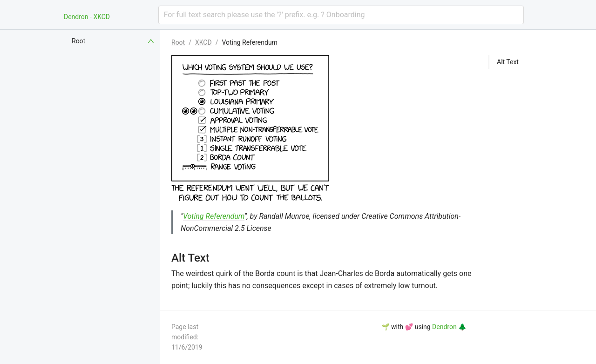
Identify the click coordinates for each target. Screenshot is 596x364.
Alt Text (508, 62)
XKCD (203, 42)
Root (178, 42)
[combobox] (341, 15)
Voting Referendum (249, 42)
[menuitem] (114, 41)
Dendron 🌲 (449, 327)
